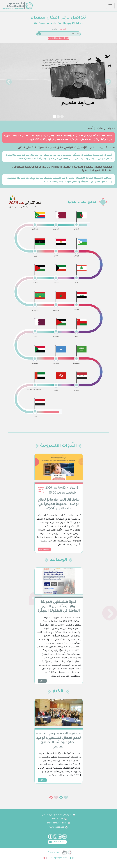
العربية (63, 29)
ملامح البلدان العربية (82, 202)
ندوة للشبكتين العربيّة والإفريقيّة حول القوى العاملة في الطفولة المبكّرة (59, 607)
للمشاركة (44, 549)
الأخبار (58, 692)
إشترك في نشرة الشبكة (59, 38)
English (55, 29)
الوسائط (58, 560)
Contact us (56, 842)
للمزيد (42, 681)
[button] (9, 82)
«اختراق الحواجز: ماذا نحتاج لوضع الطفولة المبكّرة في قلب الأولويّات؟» (59, 505)
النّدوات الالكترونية (58, 446)
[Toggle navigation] (110, 6)
